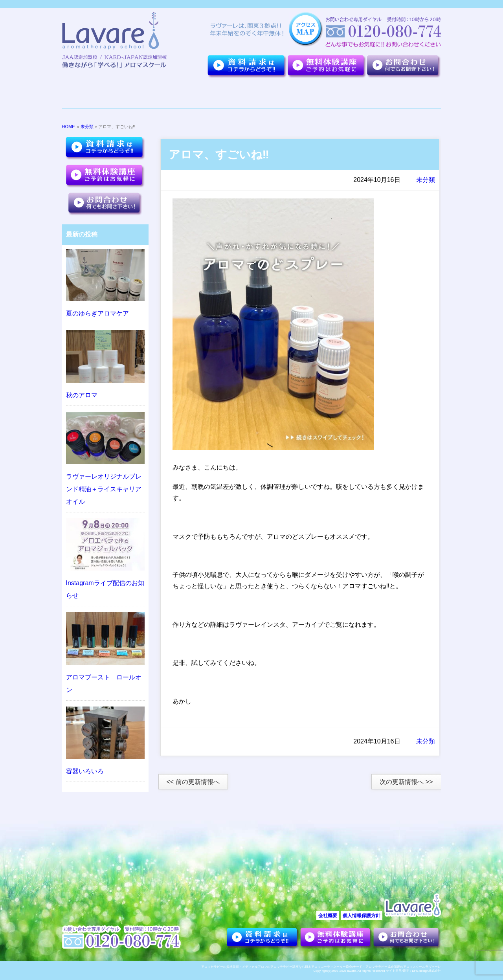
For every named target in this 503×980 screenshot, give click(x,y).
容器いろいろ (85, 771)
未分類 (87, 127)
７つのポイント (148, 94)
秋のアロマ (82, 395)
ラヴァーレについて (92, 94)
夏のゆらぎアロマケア (97, 313)
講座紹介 (289, 94)
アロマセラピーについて (399, 94)
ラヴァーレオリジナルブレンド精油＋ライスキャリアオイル (104, 489)
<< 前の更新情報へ (193, 782)
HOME (69, 127)
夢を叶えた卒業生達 (217, 94)
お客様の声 (341, 94)
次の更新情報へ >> (406, 782)
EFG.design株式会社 (426, 971)
